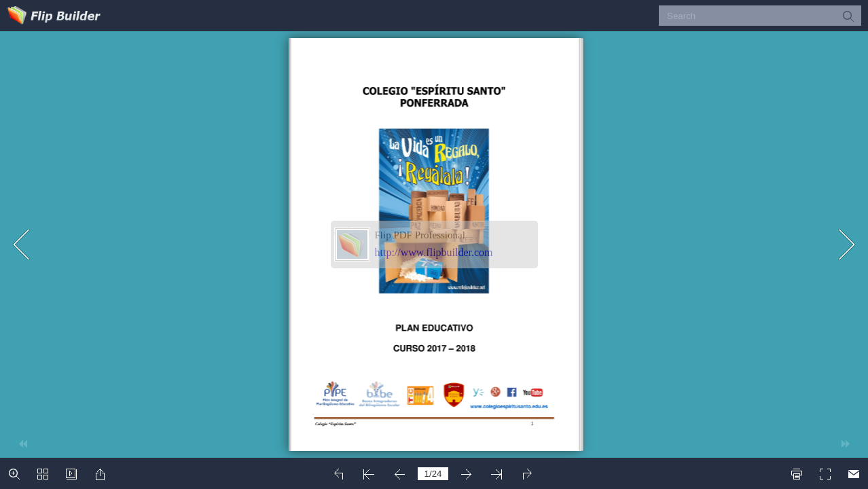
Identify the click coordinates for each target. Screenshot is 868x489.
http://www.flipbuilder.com (434, 252)
